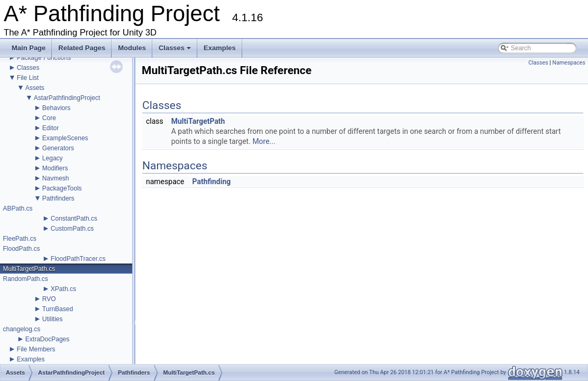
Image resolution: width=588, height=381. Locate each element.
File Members (36, 349)
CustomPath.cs (72, 229)
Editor (50, 128)
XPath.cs (63, 289)
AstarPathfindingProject (67, 98)
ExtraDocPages (47, 339)
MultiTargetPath (198, 121)
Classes (176, 51)
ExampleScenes (65, 138)
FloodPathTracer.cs (78, 259)
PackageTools (62, 188)
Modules (132, 48)
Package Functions (44, 58)
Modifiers (55, 168)
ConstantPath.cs (74, 219)
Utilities (53, 319)
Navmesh (56, 178)
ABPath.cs (17, 208)
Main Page (29, 48)
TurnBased (58, 309)
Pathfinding (211, 182)
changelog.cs (21, 329)
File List (28, 78)
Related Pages (82, 48)
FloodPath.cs (21, 249)
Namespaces (569, 63)
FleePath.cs (19, 239)
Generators (58, 148)
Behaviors (56, 108)
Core (49, 118)
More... (264, 141)
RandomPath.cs (25, 279)
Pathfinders (58, 198)
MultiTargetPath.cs (29, 269)
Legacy (53, 158)
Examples (220, 48)
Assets (35, 88)
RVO (49, 299)
